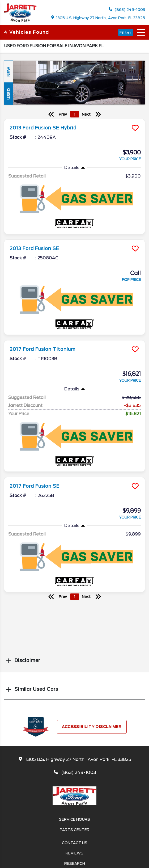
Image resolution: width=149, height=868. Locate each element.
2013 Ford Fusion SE (34, 248)
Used (8, 94)
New (8, 72)
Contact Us (75, 843)
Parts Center (75, 830)
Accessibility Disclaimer (92, 727)
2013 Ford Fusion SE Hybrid (43, 128)
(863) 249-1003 (127, 9)
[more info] (74, 120)
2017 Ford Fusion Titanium (42, 349)
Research (75, 863)
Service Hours (74, 819)
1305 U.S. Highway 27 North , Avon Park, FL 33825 (98, 18)
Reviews (74, 853)
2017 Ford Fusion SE (35, 486)
